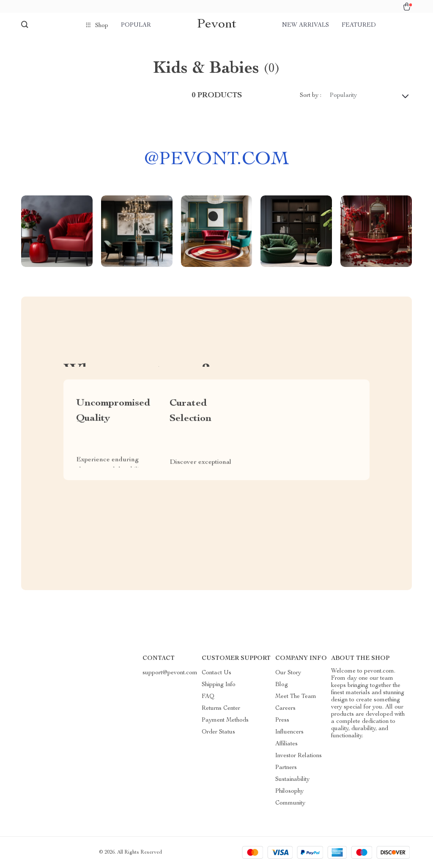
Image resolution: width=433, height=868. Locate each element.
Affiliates (286, 744)
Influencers (289, 732)
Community (290, 803)
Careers (285, 709)
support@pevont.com (170, 673)
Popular (136, 25)
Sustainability (292, 780)
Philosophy (289, 791)
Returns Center (221, 709)
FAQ (208, 697)
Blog (282, 685)
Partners (286, 768)
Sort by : (311, 96)
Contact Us (216, 673)
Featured (359, 25)
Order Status (218, 732)
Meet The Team (296, 697)
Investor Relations (299, 756)
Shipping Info (219, 685)
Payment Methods (225, 720)
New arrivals (306, 25)
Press (282, 720)
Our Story (288, 673)
